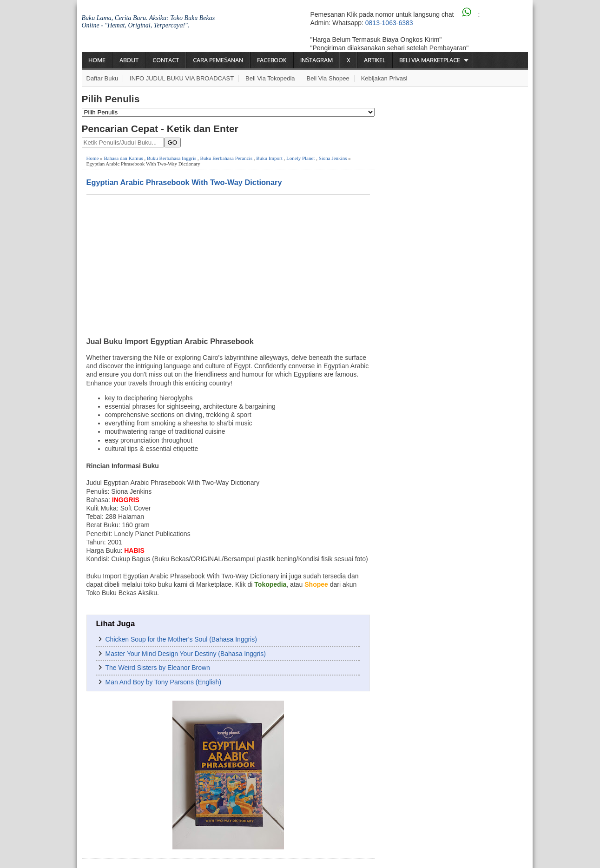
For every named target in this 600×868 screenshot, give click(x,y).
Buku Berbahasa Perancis (226, 158)
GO (173, 142)
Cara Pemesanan (218, 60)
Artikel (375, 60)
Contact (166, 60)
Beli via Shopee (328, 78)
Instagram (316, 60)
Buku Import (269, 158)
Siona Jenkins (333, 158)
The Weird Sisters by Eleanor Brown (158, 668)
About (129, 60)
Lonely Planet (300, 158)
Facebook (272, 60)
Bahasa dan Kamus (123, 158)
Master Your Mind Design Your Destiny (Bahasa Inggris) (186, 654)
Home (97, 60)
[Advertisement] (228, 265)
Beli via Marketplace (430, 60)
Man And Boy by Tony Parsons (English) (164, 682)
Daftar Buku (102, 78)
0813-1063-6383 (389, 23)
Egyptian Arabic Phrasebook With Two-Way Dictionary (184, 182)
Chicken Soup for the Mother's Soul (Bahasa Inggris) (181, 639)
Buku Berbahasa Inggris (171, 158)
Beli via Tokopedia (270, 78)
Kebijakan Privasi (384, 78)
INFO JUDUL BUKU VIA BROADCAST (182, 78)
